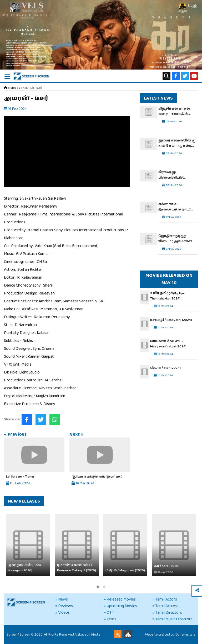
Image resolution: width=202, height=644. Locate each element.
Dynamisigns (185, 635)
